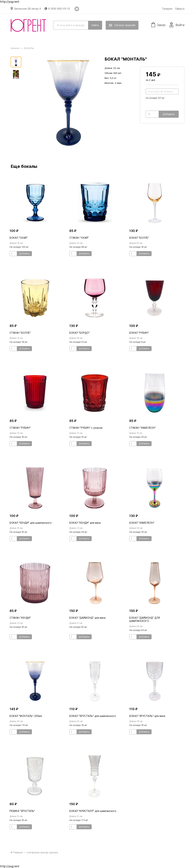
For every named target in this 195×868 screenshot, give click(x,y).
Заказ (158, 25)
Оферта (180, 9)
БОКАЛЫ (29, 48)
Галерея (167, 9)
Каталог (15, 48)
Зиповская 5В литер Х (27, 9)
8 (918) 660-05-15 (59, 9)
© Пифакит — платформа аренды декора (34, 852)
